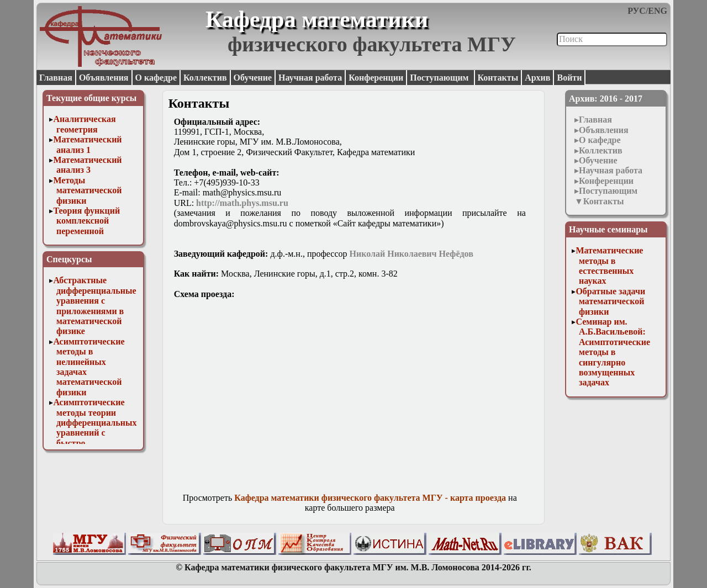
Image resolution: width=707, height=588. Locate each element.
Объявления (104, 78)
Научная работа (310, 78)
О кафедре (156, 78)
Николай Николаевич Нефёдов (411, 254)
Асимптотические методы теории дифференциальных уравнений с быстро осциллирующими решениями (95, 433)
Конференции (376, 78)
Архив (537, 78)
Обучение (253, 78)
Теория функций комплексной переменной (86, 221)
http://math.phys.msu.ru (242, 203)
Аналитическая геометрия (84, 124)
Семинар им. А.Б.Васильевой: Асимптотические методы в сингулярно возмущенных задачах (613, 352)
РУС (637, 11)
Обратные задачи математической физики (610, 301)
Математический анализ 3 (87, 165)
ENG (658, 11)
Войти (569, 78)
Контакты (498, 78)
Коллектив (205, 78)
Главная (56, 78)
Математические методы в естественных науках (609, 266)
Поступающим (440, 78)
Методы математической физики (87, 190)
